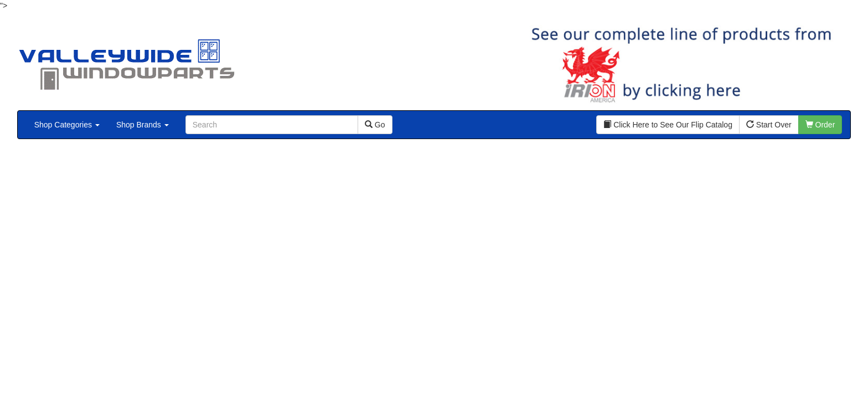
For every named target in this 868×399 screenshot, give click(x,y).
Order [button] (820, 125)
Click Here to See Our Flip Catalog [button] (668, 125)
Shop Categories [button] (67, 125)
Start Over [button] (769, 125)
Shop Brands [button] (143, 125)
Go (375, 125)
